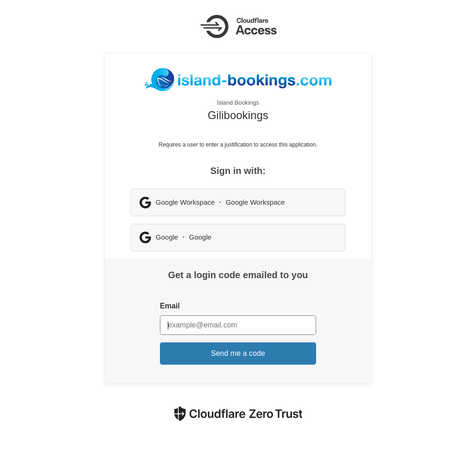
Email (170, 306)
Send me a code (238, 353)
